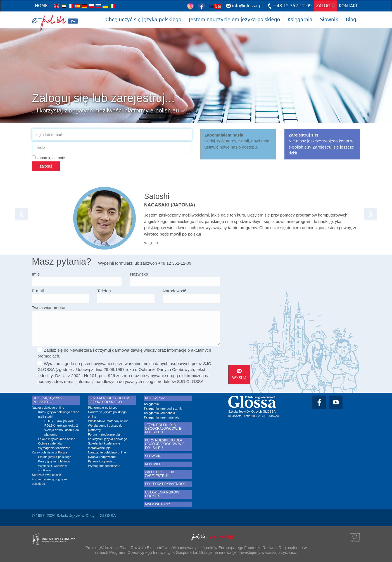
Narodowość (174, 291)
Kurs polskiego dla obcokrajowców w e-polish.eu (165, 444)
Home (41, 6)
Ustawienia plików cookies (162, 494)
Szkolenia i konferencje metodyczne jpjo (104, 446)
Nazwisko (139, 274)
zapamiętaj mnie (48, 158)
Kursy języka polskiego (54, 461)
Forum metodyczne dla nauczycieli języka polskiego (108, 437)
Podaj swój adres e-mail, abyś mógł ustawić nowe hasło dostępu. (237, 141)
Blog (351, 20)
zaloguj (325, 6)
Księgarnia (300, 20)
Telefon (104, 291)
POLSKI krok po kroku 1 (61, 421)
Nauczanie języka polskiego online (107, 414)
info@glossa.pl (247, 6)
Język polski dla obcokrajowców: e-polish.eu (164, 429)
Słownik (329, 20)
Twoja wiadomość (48, 308)
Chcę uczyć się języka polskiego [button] (144, 20)
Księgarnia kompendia (160, 413)
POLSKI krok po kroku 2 (61, 425)
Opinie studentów (50, 443)
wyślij (239, 378)
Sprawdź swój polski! (46, 475)
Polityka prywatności (166, 484)
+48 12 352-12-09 (293, 6)
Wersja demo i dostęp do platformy (62, 432)
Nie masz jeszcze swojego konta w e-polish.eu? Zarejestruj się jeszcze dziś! (321, 144)
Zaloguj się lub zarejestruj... (160, 474)
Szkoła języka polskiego (55, 457)
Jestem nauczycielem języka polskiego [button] (234, 20)
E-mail (38, 291)
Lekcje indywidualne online (57, 439)
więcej (151, 243)
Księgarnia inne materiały (162, 417)
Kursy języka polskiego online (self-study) (59, 414)
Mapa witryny (158, 504)
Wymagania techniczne (54, 448)
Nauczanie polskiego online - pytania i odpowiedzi (108, 455)
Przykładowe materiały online (108, 421)
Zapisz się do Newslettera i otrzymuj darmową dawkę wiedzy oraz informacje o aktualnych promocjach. (124, 353)
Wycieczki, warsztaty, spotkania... (53, 468)
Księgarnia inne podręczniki (163, 408)
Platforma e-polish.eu (103, 408)
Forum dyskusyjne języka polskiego (49, 481)
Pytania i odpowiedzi (102, 461)
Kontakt (348, 6)
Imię (36, 274)
